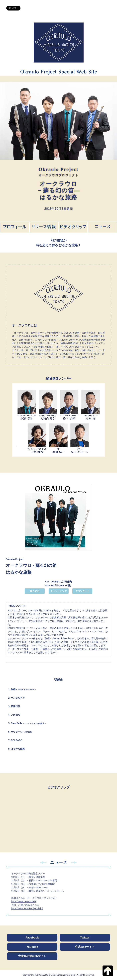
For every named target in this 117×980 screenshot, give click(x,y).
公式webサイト (85, 947)
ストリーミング (59, 591)
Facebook (32, 937)
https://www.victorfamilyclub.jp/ (27, 908)
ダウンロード (82, 591)
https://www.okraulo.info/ (24, 901)
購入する (35, 591)
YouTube (32, 947)
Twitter (85, 937)
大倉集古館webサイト (32, 956)
